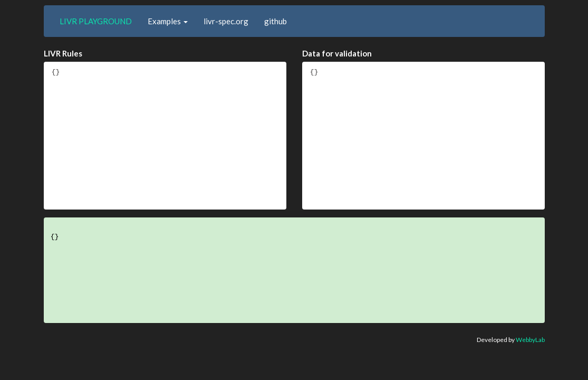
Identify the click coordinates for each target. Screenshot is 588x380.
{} (165, 136)
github (276, 21)
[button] (168, 21)
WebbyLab (530, 340)
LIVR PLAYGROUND (96, 21)
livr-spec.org (226, 21)
